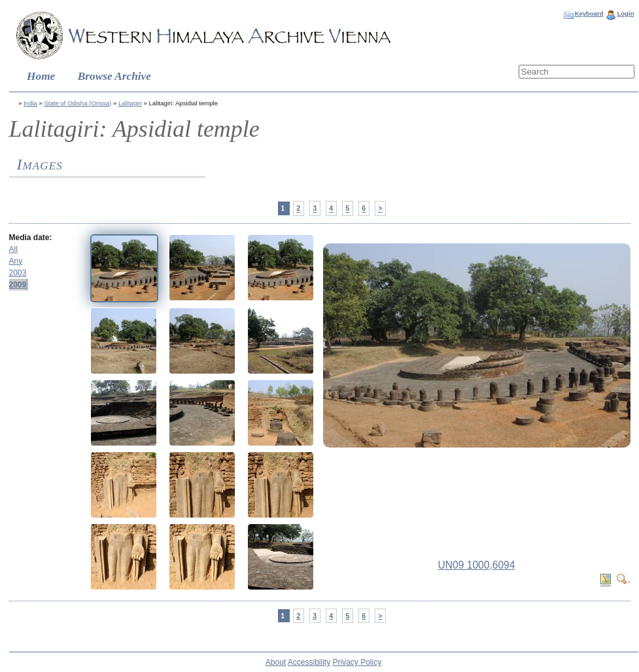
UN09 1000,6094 (477, 565)
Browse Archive (114, 76)
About (276, 662)
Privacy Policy (357, 662)
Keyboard (589, 13)
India (30, 103)
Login (625, 13)
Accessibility (309, 662)
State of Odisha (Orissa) (78, 103)
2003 (18, 273)
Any (16, 261)
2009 (18, 285)
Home (41, 76)
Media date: (31, 238)
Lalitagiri (130, 103)
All (13, 249)
